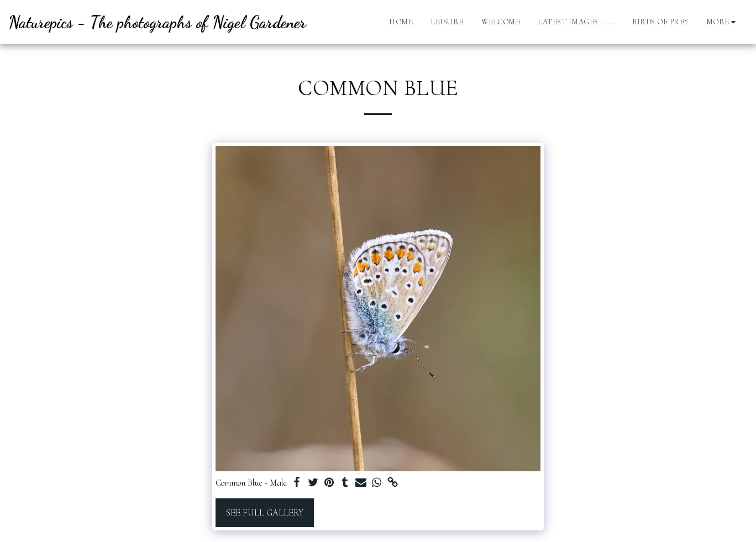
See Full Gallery (265, 513)
